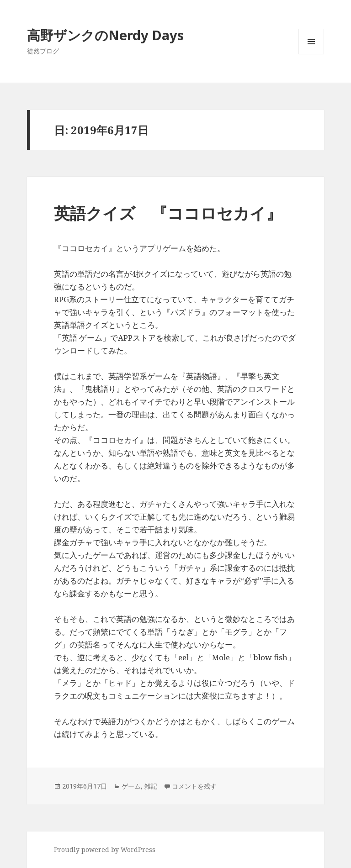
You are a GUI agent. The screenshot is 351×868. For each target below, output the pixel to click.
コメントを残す (194, 786)
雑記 (151, 786)
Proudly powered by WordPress (105, 850)
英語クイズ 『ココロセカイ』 (168, 213)
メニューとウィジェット (311, 54)
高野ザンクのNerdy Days (105, 35)
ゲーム (131, 786)
